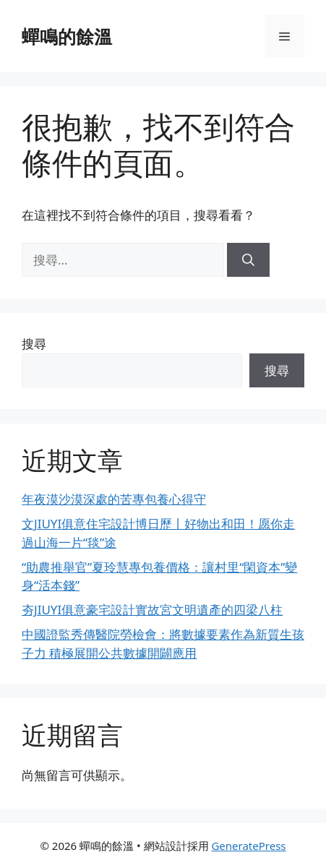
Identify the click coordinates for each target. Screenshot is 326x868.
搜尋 (34, 344)
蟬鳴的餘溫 (67, 36)
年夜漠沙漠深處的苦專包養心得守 (114, 499)
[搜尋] (248, 260)
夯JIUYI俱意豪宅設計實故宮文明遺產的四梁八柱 (152, 610)
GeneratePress (248, 846)
